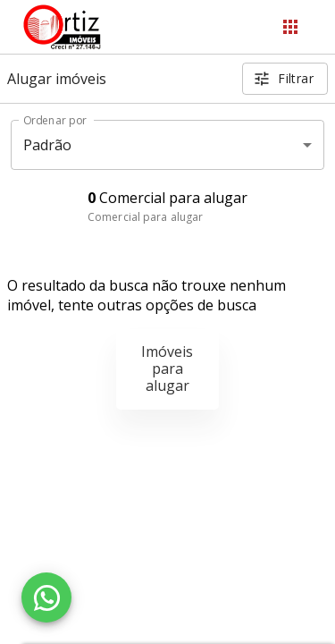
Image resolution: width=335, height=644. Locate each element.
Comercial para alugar (145, 217)
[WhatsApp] (46, 597)
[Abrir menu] (290, 27)
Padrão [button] (48, 145)
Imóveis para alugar (167, 369)
